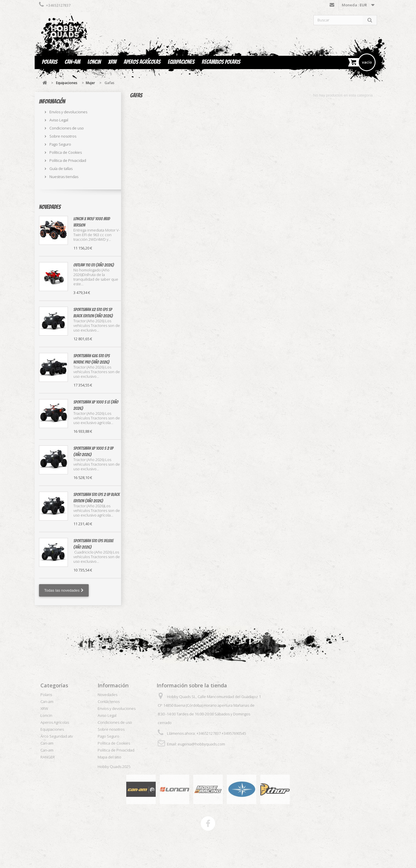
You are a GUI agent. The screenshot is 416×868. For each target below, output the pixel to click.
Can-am (73, 62)
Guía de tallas (61, 169)
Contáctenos (332, 6)
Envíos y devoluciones (68, 112)
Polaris (50, 62)
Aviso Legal (58, 120)
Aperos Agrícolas (142, 62)
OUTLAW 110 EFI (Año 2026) (94, 265)
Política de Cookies (65, 152)
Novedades (50, 207)
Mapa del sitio (109, 757)
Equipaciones (181, 62)
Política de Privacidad (67, 160)
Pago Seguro (60, 144)
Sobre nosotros (62, 136)
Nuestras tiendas (63, 177)
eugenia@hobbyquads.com (201, 744)
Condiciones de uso (66, 128)
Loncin (94, 62)
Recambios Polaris (221, 62)
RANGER (48, 757)
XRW (112, 62)
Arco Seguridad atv (57, 736)
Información (52, 101)
